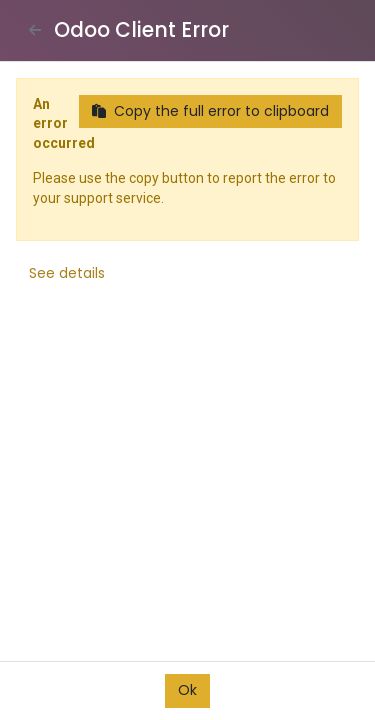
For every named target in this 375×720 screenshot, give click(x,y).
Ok (187, 690)
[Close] (35, 30)
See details (67, 273)
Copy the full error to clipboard (210, 111)
